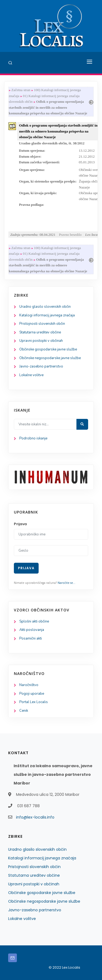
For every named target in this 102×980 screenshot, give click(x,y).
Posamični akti (31, 638)
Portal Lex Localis (34, 702)
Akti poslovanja (32, 630)
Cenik (24, 711)
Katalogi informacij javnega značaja (47, 315)
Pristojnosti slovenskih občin (42, 324)
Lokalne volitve (31, 375)
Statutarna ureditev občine (40, 332)
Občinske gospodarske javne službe (48, 349)
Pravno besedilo (70, 235)
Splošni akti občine (34, 621)
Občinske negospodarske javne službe (50, 358)
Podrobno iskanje (33, 438)
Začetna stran (21, 90)
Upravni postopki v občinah (41, 341)
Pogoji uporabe (32, 694)
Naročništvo (29, 685)
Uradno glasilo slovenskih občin (45, 307)
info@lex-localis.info (35, 817)
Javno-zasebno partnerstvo (41, 366)
